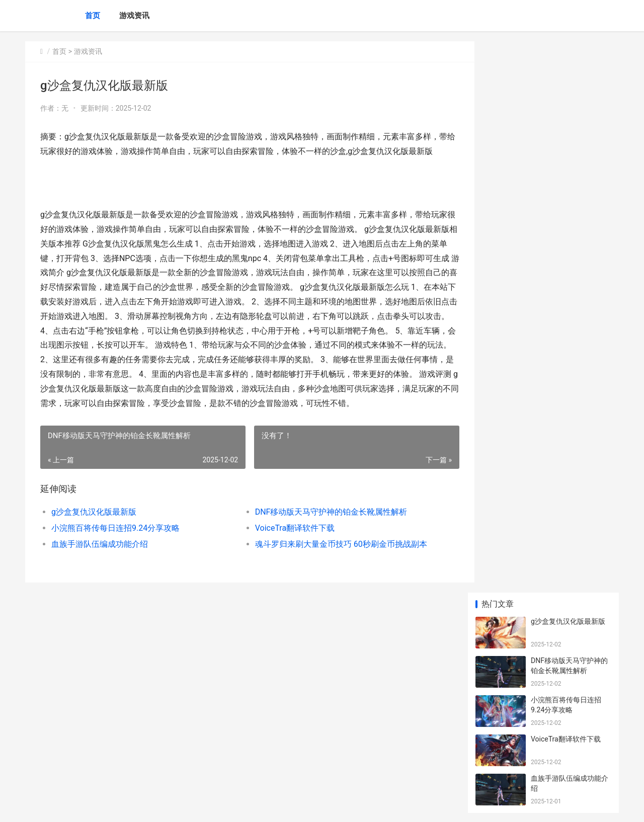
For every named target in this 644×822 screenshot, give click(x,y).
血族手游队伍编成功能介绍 (100, 573)
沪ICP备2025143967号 (162, 806)
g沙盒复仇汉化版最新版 (94, 541)
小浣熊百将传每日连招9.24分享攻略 (115, 557)
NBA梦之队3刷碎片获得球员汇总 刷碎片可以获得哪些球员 (570, 349)
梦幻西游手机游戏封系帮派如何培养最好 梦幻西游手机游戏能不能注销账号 (570, 658)
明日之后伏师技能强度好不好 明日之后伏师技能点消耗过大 (570, 580)
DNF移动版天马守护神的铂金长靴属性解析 (323, 541)
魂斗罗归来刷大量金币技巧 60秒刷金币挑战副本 (333, 573)
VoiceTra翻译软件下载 (286, 557)
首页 (93, 16)
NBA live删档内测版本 (565, 379)
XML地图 (207, 806)
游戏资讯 (134, 16)
